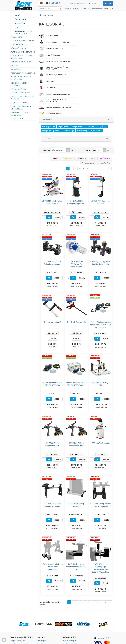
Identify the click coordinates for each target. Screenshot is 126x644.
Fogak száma (91, 90)
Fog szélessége (68, 94)
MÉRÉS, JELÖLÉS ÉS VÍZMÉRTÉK (19, 84)
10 (105, 132)
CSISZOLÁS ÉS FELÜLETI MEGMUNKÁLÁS (21, 108)
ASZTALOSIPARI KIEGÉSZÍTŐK (23, 73)
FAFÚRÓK (15, 66)
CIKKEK (68, 9)
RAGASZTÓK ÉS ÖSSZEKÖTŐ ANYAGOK (23, 98)
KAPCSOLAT (109, 9)
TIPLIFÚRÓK (16, 69)
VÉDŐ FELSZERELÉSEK (20, 103)
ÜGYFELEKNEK (17, 119)
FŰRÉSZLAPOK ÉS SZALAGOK (23, 52)
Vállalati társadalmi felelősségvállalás (44, 622)
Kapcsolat (41, 607)
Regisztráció (76, 3)
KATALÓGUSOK (85, 9)
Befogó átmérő (77, 90)
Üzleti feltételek (16, 614)
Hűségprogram (16, 626)
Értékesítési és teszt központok (48, 611)
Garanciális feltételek (18, 623)
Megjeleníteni (91, 113)
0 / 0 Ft (108, 4)
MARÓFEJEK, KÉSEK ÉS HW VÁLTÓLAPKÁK (22, 57)
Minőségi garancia (70, 607)
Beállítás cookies (69, 624)
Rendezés (46, 113)
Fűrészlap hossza (49, 90)
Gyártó (48, 102)
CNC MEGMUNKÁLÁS (19, 44)
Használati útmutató (70, 614)
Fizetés (13, 611)
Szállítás (14, 607)
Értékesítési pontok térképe (47, 614)
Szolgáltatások (69, 611)
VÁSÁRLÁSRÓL (98, 9)
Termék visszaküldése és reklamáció (20, 618)
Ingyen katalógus (69, 604)
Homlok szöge (82, 94)
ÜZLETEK (75, 9)
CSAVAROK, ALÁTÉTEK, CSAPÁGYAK (20, 114)
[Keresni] (60, 8)
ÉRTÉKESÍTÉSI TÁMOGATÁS (74, 75)
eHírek (66, 620)
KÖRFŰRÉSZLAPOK (19, 48)
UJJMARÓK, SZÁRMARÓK (21, 62)
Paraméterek (47, 83)
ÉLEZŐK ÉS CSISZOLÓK (20, 93)
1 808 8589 (54, 3)
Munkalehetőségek (44, 617)
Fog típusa (102, 90)
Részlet (58, 181)
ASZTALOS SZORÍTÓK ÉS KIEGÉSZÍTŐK (21, 78)
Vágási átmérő (63, 90)
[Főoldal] (40, 15)
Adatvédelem (15, 630)
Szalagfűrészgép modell (51, 94)
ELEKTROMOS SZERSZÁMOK (22, 41)
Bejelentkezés (89, 3)
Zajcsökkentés (96, 94)
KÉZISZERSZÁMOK (18, 89)
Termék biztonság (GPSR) (73, 617)
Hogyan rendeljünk (17, 604)
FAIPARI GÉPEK (17, 37)
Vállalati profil (42, 604)
